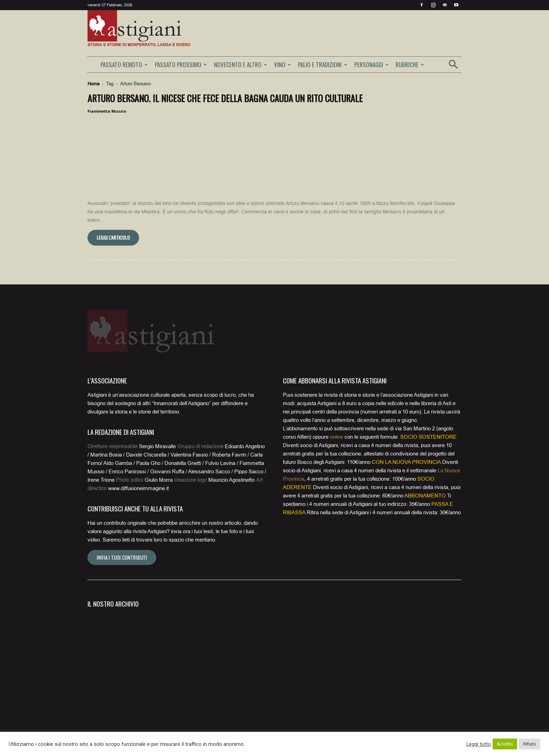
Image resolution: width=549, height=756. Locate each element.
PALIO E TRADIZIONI (323, 65)
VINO (283, 65)
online (336, 428)
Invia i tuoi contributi (122, 549)
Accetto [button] (505, 744)
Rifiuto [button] (530, 744)
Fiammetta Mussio (107, 111)
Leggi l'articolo (113, 229)
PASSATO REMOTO (124, 65)
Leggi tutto (479, 744)
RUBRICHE (410, 65)
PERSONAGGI (371, 65)
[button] (453, 67)
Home (93, 84)
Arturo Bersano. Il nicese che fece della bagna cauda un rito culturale (225, 98)
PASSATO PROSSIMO (181, 65)
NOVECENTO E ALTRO (241, 65)
